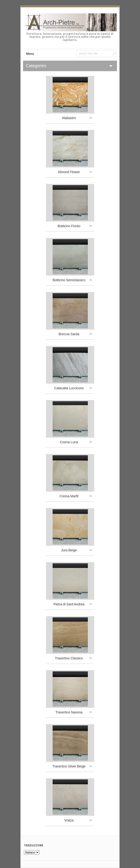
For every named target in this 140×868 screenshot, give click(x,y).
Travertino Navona (69, 712)
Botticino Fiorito (69, 226)
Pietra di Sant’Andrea (69, 604)
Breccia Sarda (69, 334)
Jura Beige (69, 550)
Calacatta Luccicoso (69, 388)
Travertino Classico (69, 658)
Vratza (69, 820)
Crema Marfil (69, 496)
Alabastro (69, 118)
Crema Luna (69, 442)
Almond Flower (69, 172)
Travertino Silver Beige (69, 766)
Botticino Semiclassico (69, 280)
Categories (36, 66)
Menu (30, 54)
